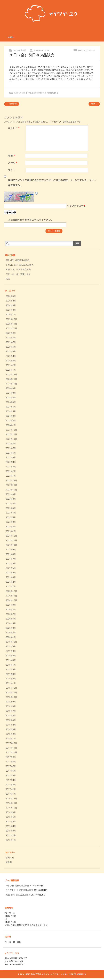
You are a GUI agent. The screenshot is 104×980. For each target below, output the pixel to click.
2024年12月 (11, 375)
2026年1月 (11, 315)
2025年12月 (11, 319)
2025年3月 (11, 361)
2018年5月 (11, 720)
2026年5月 (11, 296)
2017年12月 (11, 743)
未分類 (28, 93)
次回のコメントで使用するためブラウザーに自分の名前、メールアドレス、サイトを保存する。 (52, 183)
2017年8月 (11, 762)
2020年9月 (11, 605)
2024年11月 (11, 379)
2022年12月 (11, 481)
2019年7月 (11, 656)
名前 (12, 156)
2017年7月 (11, 766)
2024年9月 (11, 388)
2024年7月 (11, 398)
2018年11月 (11, 693)
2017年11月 (11, 748)
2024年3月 (11, 416)
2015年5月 (11, 822)
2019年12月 (11, 642)
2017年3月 (11, 785)
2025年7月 (11, 342)
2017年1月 (11, 794)
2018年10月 (11, 697)
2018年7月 (11, 711)
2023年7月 (11, 448)
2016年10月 (11, 808)
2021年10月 (11, 545)
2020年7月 (11, 614)
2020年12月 (11, 591)
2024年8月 (11, 393)
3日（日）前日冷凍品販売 (18, 260)
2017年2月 (11, 789)
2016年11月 (11, 803)
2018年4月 (11, 725)
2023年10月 (11, 439)
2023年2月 (11, 471)
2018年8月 (11, 706)
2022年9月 (11, 494)
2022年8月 (11, 499)
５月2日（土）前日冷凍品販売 (20, 265)
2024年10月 (11, 384)
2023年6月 (11, 453)
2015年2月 (11, 835)
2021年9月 (11, 550)
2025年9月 (11, 333)
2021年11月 (11, 540)
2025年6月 (11, 347)
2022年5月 (11, 513)
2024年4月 (11, 411)
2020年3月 (11, 628)
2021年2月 (11, 582)
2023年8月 (11, 444)
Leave (86, 50)
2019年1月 (11, 683)
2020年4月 (11, 623)
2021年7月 (11, 559)
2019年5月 (11, 665)
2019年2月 (11, 679)
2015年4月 (11, 826)
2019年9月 (11, 646)
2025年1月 (11, 370)
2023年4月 (11, 462)
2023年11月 (11, 434)
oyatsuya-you (43, 50)
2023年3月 (11, 467)
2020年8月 (11, 610)
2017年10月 (11, 752)
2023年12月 (11, 430)
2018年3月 (11, 729)
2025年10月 (11, 328)
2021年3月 (11, 577)
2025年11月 (11, 324)
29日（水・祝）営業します (18, 274)
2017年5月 (11, 775)
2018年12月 (11, 688)
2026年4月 (11, 301)
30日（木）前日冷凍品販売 (18, 270)
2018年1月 (11, 739)
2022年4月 (11, 517)
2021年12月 (11, 536)
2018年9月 (11, 702)
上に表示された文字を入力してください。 (31, 220)
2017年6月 (11, 771)
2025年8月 (11, 338)
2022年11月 (11, 485)
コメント (14, 128)
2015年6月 (11, 817)
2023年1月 (11, 476)
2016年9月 (11, 812)
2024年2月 (11, 421)
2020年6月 (11, 619)
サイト (12, 170)
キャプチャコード (76, 206)
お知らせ (10, 858)
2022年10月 (11, 490)
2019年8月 (11, 651)
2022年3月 (11, 522)
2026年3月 (11, 305)
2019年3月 (11, 674)
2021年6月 (11, 563)
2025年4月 (11, 356)
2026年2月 (11, 310)
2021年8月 (11, 554)
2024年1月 (11, 425)
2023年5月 (11, 457)
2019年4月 (11, 669)
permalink (52, 93)
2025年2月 (11, 365)
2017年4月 (11, 780)
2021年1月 (11, 587)
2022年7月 (11, 504)
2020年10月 (11, 600)
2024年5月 (11, 407)
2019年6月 (11, 660)
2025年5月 (11, 351)
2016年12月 (11, 799)
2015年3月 (11, 831)
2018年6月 (11, 716)
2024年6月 (11, 402)
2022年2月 (11, 527)
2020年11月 (11, 596)
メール (13, 163)
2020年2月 (11, 633)
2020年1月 (11, 637)
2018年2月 (11, 734)
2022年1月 (11, 531)
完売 (8, 279)
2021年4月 (11, 573)
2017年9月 (11, 757)
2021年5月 (11, 568)
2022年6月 (11, 508)
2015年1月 (11, 840)
